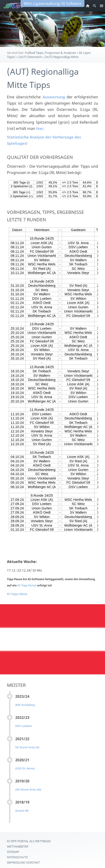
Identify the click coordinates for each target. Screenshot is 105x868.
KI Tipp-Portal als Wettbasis (29, 841)
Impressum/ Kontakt (23, 862)
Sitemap (13, 852)
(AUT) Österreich (30, 57)
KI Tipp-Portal (27, 585)
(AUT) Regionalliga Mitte (62, 57)
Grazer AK (22, 811)
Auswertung (54, 97)
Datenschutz (17, 857)
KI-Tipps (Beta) (17, 594)
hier (40, 129)
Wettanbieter (18, 846)
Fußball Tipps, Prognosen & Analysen (51, 53)
